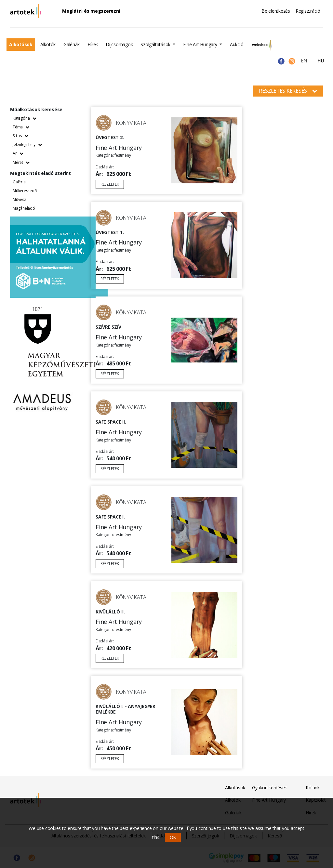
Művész (19, 199)
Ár (18, 153)
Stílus (20, 136)
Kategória (25, 118)
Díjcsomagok (119, 44)
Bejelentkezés (276, 11)
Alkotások (21, 44)
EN (304, 61)
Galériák (72, 44)
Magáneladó (24, 208)
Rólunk (313, 788)
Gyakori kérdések (269, 788)
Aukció (237, 44)
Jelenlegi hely (27, 145)
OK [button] (173, 837)
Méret (21, 162)
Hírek (93, 44)
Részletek (110, 184)
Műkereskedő (25, 191)
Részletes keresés (288, 91)
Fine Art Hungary (201, 44)
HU (321, 61)
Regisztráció (308, 11)
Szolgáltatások (156, 44)
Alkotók (48, 44)
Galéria (19, 182)
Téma (21, 127)
